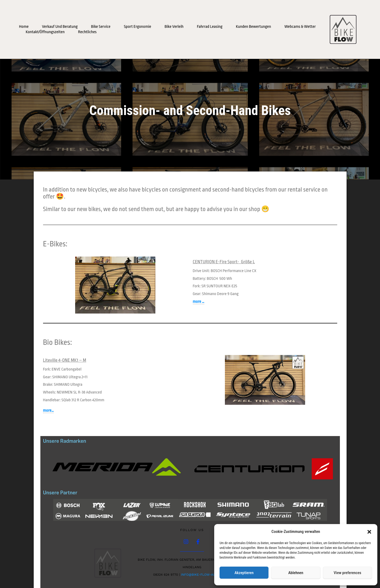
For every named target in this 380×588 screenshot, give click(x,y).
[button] (369, 532)
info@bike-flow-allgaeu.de (206, 575)
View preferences (348, 573)
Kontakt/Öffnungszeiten (45, 32)
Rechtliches (87, 32)
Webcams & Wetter (300, 27)
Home (24, 27)
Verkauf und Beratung (60, 27)
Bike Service (101, 27)
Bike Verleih (174, 27)
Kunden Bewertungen (254, 27)
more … (199, 302)
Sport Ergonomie (137, 27)
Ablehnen (296, 573)
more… (49, 411)
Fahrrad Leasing (210, 27)
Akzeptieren (244, 573)
